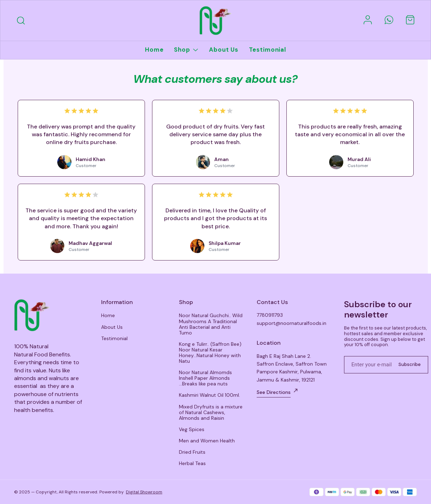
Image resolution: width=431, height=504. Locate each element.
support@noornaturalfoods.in (292, 323)
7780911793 (270, 315)
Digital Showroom (144, 492)
